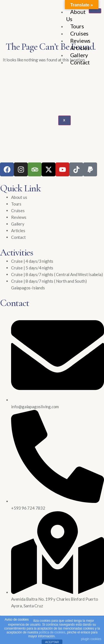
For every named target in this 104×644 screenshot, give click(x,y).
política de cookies (52, 632)
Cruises (79, 33)
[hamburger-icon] (95, 11)
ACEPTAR (52, 642)
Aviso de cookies (17, 620)
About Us (76, 15)
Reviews (80, 41)
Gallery (79, 55)
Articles (80, 48)
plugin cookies (91, 639)
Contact (80, 62)
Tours (77, 26)
